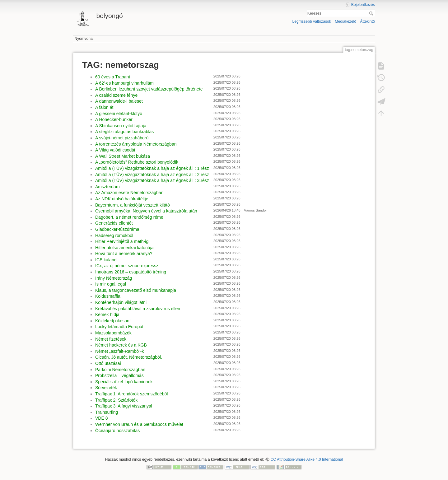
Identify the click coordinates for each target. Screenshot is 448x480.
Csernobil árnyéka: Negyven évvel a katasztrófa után (146, 211)
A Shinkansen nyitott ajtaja (121, 126)
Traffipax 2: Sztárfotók (116, 400)
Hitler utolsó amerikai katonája (124, 248)
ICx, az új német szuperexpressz (127, 266)
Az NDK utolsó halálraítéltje (122, 199)
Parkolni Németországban (120, 370)
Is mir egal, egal (111, 284)
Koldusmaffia (108, 296)
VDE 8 (101, 418)
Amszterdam (107, 187)
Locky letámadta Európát (119, 327)
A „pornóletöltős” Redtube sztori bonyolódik (137, 162)
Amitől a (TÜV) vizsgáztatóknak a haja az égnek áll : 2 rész (152, 175)
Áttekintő (367, 21)
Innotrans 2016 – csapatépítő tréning (131, 272)
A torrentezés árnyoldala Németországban (136, 144)
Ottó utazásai (108, 363)
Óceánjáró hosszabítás (117, 431)
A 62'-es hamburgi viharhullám (124, 83)
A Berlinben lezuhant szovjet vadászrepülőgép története (149, 89)
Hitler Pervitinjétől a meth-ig (122, 241)
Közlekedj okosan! (113, 321)
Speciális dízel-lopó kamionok (124, 382)
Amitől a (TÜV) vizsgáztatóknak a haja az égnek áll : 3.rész (152, 180)
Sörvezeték (106, 388)
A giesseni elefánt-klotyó (119, 114)
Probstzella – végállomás (119, 375)
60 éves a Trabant (113, 77)
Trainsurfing (107, 412)
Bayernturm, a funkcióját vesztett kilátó (133, 205)
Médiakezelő (345, 21)
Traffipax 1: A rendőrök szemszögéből (131, 394)
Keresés (372, 13)
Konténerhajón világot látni (121, 302)
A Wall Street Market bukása (123, 156)
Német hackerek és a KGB (121, 345)
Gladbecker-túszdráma (117, 229)
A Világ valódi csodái (115, 150)
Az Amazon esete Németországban (129, 193)
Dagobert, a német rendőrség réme (129, 217)
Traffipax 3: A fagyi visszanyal (124, 406)
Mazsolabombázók (113, 333)
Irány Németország (114, 278)
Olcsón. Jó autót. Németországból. (129, 357)
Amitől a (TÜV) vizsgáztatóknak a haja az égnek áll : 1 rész (152, 168)
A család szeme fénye (116, 95)
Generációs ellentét (114, 223)
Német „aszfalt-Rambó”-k (119, 351)
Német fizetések (111, 339)
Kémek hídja (107, 315)
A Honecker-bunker (114, 119)
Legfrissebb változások (312, 21)
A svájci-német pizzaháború (122, 138)
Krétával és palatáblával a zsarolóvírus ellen (138, 309)
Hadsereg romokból (114, 235)
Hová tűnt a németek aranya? (124, 254)
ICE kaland (106, 260)
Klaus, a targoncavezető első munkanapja (136, 290)
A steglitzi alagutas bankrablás (124, 132)
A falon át (104, 107)
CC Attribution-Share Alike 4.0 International (307, 459)
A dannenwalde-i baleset (119, 101)
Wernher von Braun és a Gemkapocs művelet (139, 424)
